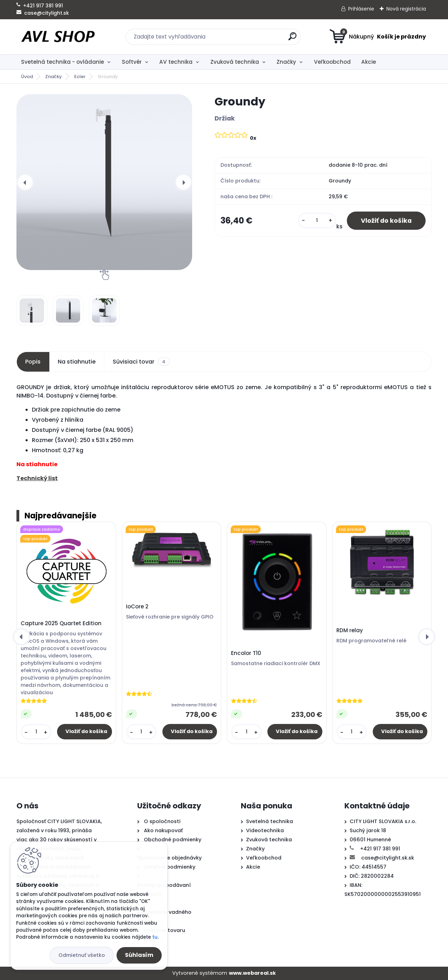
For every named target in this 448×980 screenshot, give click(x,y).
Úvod (27, 77)
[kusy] (317, 220)
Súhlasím (139, 955)
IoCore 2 (137, 607)
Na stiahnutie (77, 362)
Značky (286, 62)
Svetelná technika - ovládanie (62, 62)
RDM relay (350, 630)
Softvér (132, 62)
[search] (292, 39)
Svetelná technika (269, 821)
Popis (33, 362)
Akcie (369, 62)
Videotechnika (265, 830)
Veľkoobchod (332, 62)
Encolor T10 (246, 653)
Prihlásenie (361, 9)
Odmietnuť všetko (82, 955)
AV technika (176, 62)
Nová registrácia (406, 9)
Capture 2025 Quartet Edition (61, 623)
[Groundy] (104, 182)
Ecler (80, 77)
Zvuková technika (235, 62)
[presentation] (25, 182)
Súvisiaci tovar (141, 362)
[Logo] (59, 37)
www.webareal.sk (252, 973)
